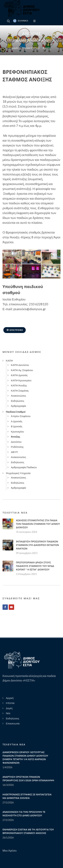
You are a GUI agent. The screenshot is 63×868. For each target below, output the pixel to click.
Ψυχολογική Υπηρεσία (18, 473)
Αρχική (10, 698)
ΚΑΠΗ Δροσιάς (19, 375)
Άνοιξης (47, 48)
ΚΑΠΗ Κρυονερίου (21, 380)
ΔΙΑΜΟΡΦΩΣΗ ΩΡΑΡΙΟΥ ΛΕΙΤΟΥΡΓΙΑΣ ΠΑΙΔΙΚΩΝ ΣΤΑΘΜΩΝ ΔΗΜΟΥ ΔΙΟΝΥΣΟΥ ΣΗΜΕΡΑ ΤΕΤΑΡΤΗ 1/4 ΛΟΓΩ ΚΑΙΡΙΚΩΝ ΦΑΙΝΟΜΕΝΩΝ (25, 757)
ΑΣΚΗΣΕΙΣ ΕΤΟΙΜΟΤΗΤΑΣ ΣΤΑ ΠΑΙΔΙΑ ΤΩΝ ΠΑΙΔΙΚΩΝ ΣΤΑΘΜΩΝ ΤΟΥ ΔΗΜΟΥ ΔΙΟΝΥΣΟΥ (38, 524)
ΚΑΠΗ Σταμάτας (20, 391)
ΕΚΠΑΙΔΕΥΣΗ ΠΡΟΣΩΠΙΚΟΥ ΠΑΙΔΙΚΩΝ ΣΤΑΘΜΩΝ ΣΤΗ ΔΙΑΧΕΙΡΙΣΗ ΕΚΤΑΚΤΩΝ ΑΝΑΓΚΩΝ (37, 545)
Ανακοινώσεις (19, 396)
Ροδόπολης (17, 447)
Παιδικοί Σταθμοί (31, 48)
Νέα (8, 713)
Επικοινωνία (13, 723)
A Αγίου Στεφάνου (21, 416)
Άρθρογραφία (18, 406)
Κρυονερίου (17, 431)
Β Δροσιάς (17, 426)
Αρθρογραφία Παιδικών (24, 467)
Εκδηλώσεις (18, 401)
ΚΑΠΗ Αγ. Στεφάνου (22, 370)
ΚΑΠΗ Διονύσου (20, 365)
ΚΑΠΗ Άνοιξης (19, 385)
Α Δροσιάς (17, 421)
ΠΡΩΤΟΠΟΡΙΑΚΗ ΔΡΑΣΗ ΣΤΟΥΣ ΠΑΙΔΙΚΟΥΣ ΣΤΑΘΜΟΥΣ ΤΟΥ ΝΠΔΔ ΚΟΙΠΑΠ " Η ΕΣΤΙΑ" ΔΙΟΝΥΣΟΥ (35, 566)
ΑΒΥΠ (14, 452)
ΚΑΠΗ (9, 361)
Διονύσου (16, 442)
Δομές (15, 48)
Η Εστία (10, 703)
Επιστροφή (15, 330)
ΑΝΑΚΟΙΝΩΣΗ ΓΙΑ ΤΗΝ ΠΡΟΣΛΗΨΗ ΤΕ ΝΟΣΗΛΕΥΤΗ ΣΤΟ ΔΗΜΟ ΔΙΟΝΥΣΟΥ (24, 814)
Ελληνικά (21, 21)
